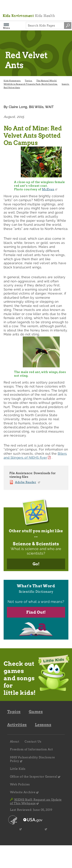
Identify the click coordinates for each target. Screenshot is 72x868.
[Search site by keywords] (68, 26)
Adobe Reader (26, 482)
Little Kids (18, 769)
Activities (17, 725)
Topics (29, 81)
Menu (7, 27)
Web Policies (20, 784)
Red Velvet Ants (12, 88)
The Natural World (47, 81)
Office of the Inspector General (34, 777)
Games (36, 712)
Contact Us (33, 742)
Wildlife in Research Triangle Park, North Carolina (31, 84)
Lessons (43, 725)
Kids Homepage (12, 81)
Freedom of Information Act (31, 749)
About (15, 742)
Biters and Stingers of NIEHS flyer (35, 456)
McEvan (48, 189)
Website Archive (23, 792)
